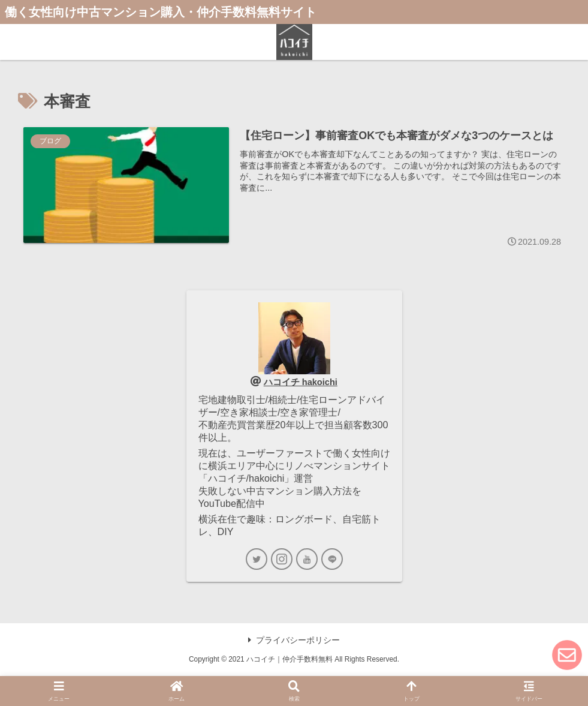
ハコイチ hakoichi (301, 381)
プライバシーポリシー (294, 640)
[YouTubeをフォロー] (307, 559)
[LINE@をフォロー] (332, 559)
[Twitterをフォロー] (257, 559)
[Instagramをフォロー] (282, 559)
